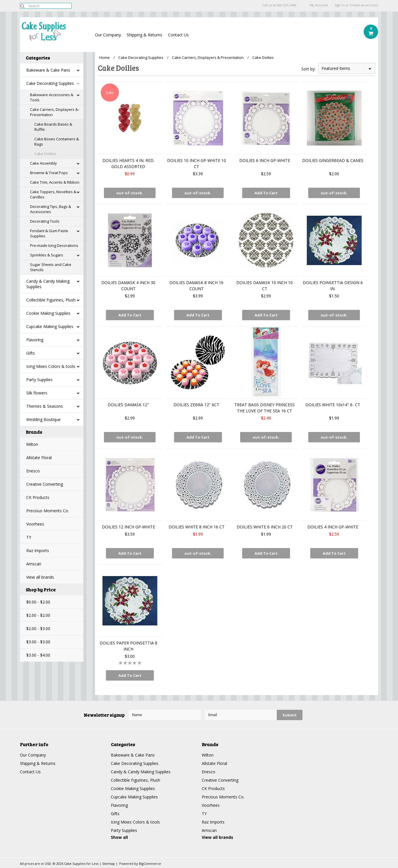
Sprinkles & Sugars (47, 255)
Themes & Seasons (45, 406)
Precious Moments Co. (48, 511)
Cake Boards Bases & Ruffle (53, 127)
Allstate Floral (39, 458)
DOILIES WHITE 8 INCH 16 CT (197, 527)
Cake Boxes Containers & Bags (57, 141)
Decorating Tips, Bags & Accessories (51, 209)
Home (104, 57)
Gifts (31, 353)
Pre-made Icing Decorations (54, 245)
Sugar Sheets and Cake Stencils (51, 267)
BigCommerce (150, 864)
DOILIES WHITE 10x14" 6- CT (333, 405)
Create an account (364, 5)
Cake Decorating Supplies (50, 83)
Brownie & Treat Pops (49, 173)
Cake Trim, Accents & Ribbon (55, 182)
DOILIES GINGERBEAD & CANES (333, 160)
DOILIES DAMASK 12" (128, 405)
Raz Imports (38, 551)
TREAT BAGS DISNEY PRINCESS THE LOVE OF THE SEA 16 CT (265, 408)
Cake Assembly (43, 163)
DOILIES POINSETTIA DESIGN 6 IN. (333, 286)
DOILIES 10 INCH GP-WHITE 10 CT (197, 163)
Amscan (34, 564)
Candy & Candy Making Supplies (48, 284)
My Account (319, 5)
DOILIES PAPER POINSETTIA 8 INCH (128, 646)
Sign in (340, 5)
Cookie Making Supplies (48, 313)
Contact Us (178, 35)
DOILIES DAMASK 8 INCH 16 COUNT (196, 286)
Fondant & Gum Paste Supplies (49, 233)
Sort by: (308, 69)
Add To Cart (266, 193)
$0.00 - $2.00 (38, 602)
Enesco (33, 471)
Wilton (32, 444)
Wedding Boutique (43, 419)
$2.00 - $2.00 (38, 615)
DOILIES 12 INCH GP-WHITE (128, 527)
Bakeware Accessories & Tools (52, 97)
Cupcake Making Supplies (50, 326)
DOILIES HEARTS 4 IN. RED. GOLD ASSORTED (128, 163)
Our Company (108, 35)
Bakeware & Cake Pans (48, 70)
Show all (119, 837)
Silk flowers (37, 393)
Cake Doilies (45, 154)
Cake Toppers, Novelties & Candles (53, 194)
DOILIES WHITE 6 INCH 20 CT (265, 527)
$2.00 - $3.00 (38, 628)
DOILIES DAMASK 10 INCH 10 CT (265, 286)
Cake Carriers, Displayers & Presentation (54, 112)
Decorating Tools (45, 221)
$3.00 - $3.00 (38, 642)
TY (29, 537)
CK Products (38, 497)
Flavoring (35, 340)
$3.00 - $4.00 (38, 655)
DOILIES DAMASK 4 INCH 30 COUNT (128, 286)
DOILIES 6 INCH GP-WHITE (265, 160)
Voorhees (35, 524)
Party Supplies (39, 380)
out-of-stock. (130, 193)
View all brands (40, 577)
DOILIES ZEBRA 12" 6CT (196, 405)
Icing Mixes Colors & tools (51, 366)
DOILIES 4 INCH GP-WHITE (333, 527)
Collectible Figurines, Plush (51, 300)
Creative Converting (45, 484)
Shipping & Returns (144, 35)
